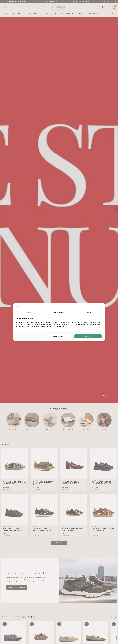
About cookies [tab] (59, 313)
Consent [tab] (28, 313)
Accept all (88, 336)
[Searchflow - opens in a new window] (100, 307)
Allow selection (58, 336)
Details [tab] (90, 313)
